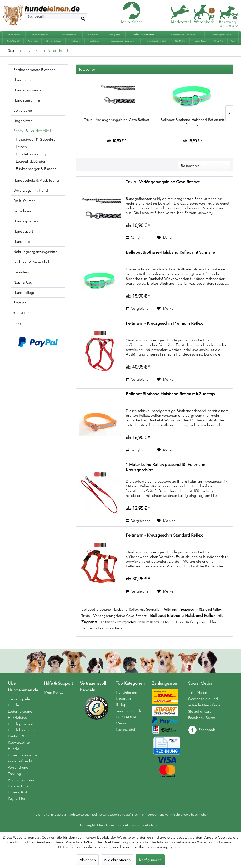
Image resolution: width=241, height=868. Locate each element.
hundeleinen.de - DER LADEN (130, 714)
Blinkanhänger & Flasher (36, 169)
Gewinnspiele (19, 699)
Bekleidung (23, 110)
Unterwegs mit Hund (31, 190)
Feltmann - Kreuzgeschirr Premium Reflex (164, 323)
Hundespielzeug (27, 221)
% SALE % (22, 313)
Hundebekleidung (31, 154)
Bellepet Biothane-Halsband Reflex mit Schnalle (192, 122)
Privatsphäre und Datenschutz (22, 783)
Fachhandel (125, 729)
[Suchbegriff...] (56, 16)
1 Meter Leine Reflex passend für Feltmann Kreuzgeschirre (166, 467)
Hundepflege (24, 292)
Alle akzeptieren (117, 860)
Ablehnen (88, 860)
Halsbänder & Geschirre (36, 139)
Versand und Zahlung (18, 770)
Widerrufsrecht (20, 761)
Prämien (20, 303)
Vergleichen (138, 238)
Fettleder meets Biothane (35, 70)
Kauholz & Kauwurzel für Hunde (19, 742)
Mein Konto (132, 22)
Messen (122, 723)
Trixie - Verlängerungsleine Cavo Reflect (117, 120)
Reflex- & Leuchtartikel (32, 131)
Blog (17, 323)
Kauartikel (124, 698)
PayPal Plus (17, 798)
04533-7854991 (229, 24)
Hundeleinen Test (22, 730)
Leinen (21, 147)
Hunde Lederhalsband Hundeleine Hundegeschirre (21, 714)
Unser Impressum (22, 755)
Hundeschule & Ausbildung (36, 180)
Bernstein (21, 272)
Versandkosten (109, 815)
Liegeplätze (23, 121)
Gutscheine (23, 211)
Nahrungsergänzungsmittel (36, 252)
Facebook (201, 730)
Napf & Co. (23, 282)
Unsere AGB (18, 792)
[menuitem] (56, 16)
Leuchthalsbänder (31, 161)
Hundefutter (24, 241)
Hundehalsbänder (28, 90)
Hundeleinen (24, 80)
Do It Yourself (24, 201)
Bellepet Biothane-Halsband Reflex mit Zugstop (170, 394)
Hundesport (23, 231)
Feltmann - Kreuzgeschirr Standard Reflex (164, 535)
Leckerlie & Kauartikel (31, 262)
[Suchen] (83, 18)
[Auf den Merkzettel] (166, 238)
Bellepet (123, 704)
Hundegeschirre (27, 100)
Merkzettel (181, 22)
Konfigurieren (150, 860)
